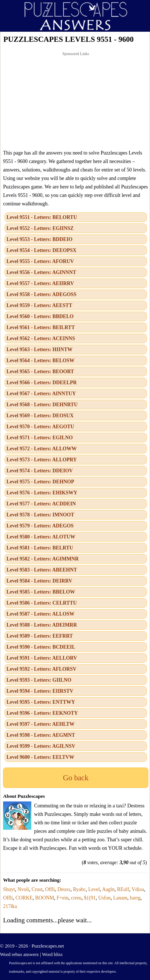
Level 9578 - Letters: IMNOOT (40, 515)
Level (94, 889)
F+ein (63, 898)
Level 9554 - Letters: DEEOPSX (41, 250)
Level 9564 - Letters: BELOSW (40, 360)
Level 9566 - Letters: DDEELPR (42, 383)
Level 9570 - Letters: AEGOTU (40, 427)
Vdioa (138, 889)
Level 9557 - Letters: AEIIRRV (40, 283)
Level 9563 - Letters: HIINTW (39, 349)
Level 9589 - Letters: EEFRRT (40, 636)
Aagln (108, 889)
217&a (10, 906)
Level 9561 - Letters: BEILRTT (41, 327)
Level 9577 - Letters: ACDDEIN (41, 504)
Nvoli (23, 889)
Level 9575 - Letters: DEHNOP (40, 482)
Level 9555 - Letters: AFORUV (40, 261)
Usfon (104, 898)
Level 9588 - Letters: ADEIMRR (42, 625)
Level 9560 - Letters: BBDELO (40, 316)
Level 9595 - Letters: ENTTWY (41, 702)
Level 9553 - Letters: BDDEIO (39, 239)
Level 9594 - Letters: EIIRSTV (40, 691)
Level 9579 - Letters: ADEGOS (40, 526)
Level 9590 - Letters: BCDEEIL (41, 647)
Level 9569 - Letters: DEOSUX (40, 416)
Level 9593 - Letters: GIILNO (39, 680)
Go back (76, 778)
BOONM (45, 898)
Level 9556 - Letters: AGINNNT (41, 272)
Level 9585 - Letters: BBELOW (41, 592)
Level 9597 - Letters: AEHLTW (40, 724)
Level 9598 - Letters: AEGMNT (41, 735)
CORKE (24, 898)
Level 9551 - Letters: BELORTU (42, 217)
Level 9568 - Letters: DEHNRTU (42, 405)
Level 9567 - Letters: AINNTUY (41, 394)
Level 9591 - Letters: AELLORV (42, 658)
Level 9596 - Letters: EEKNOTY (42, 713)
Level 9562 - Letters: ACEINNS (41, 338)
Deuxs (64, 889)
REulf (123, 889)
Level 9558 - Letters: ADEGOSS (41, 294)
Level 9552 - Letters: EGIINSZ (40, 228)
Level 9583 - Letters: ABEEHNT (42, 570)
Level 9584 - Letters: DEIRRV (39, 581)
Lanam (120, 898)
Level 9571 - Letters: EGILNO (40, 438)
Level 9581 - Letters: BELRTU (40, 548)
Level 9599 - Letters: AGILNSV (41, 746)
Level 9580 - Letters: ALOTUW (41, 537)
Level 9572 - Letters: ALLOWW (42, 449)
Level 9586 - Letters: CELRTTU (42, 603)
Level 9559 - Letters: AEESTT (39, 305)
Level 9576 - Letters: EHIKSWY (42, 493)
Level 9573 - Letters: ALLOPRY (42, 460)
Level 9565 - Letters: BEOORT (40, 371)
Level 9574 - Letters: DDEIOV (40, 471)
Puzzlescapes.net (48, 946)
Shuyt (9, 889)
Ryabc (79, 889)
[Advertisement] (76, 101)
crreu (76, 898)
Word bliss (52, 954)
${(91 (90, 898)
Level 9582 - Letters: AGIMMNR (43, 559)
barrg (135, 898)
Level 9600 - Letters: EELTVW (40, 757)
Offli (50, 889)
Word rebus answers (19, 954)
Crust (37, 889)
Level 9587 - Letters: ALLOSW (40, 614)
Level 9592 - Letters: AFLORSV (41, 669)
